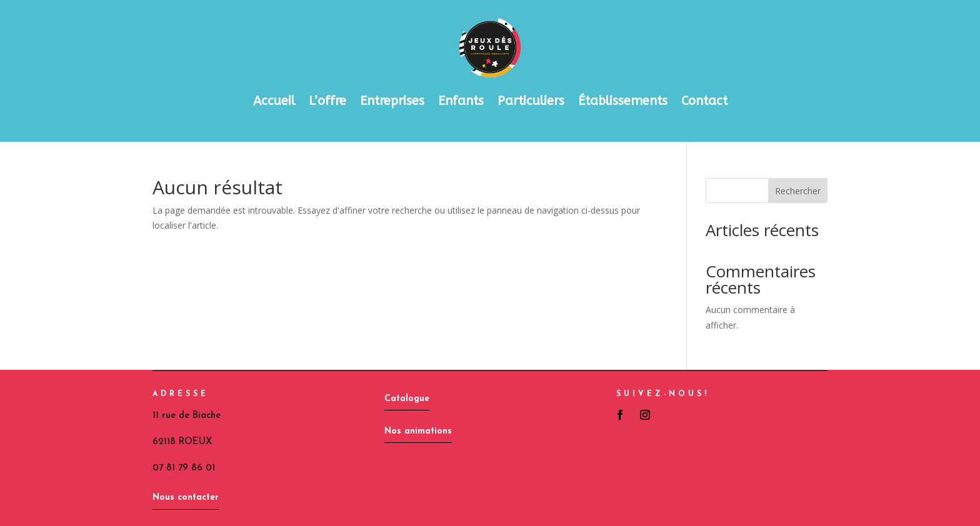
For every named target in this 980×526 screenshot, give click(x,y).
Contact (704, 101)
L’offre (327, 101)
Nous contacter (186, 498)
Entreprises (392, 101)
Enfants (461, 101)
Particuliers (531, 101)
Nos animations (418, 431)
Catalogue (407, 399)
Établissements (623, 101)
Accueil (274, 101)
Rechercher (798, 191)
